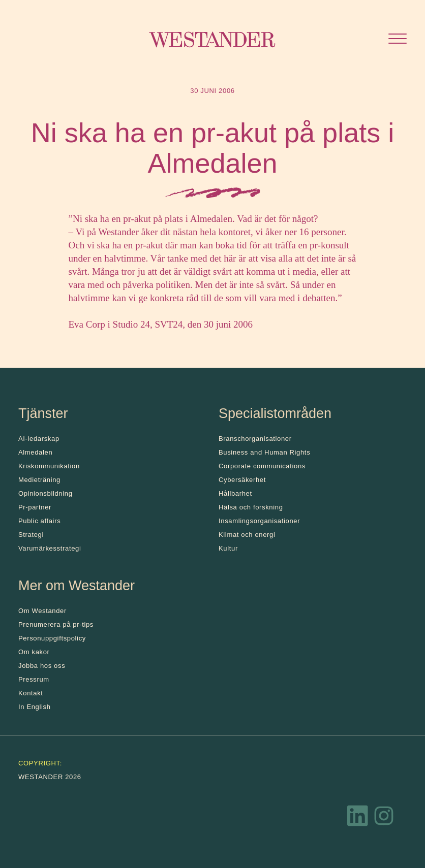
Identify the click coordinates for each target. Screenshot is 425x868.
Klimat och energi (247, 535)
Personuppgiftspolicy (52, 638)
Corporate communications (262, 466)
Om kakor (34, 652)
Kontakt (31, 693)
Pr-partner (35, 507)
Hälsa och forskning (251, 507)
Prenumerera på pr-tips (56, 624)
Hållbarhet (235, 493)
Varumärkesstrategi (50, 548)
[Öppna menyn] (398, 40)
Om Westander (42, 611)
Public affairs (39, 521)
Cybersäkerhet (242, 480)
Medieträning (39, 480)
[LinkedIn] (358, 818)
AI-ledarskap (39, 439)
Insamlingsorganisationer (259, 521)
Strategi (31, 535)
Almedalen (35, 452)
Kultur (228, 548)
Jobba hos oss (42, 666)
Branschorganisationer (255, 439)
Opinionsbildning (45, 493)
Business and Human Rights (264, 452)
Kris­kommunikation (49, 466)
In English (35, 707)
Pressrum (34, 679)
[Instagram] (384, 818)
